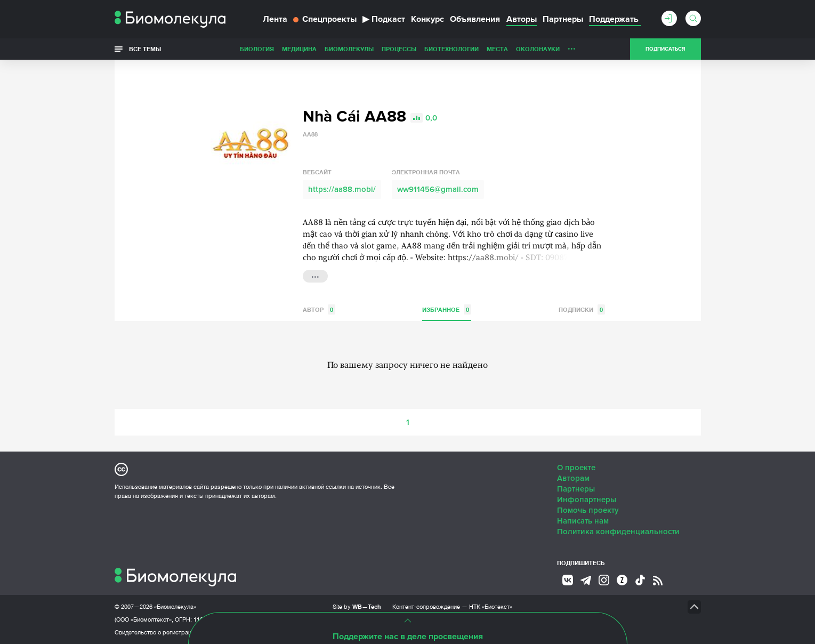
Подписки (582, 309)
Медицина (299, 49)
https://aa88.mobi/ (342, 189)
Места (497, 49)
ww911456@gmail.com (438, 189)
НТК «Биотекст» (491, 607)
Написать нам (583, 521)
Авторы (522, 19)
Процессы (399, 49)
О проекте (576, 468)
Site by (357, 606)
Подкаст (384, 19)
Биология (257, 49)
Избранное (447, 309)
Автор (319, 309)
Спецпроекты (325, 19)
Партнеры (563, 19)
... (572, 46)
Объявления (475, 19)
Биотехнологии (451, 49)
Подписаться (665, 49)
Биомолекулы (349, 49)
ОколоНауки (538, 49)
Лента (275, 19)
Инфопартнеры (587, 500)
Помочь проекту (588, 510)
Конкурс (427, 19)
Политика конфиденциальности (618, 532)
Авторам (573, 478)
